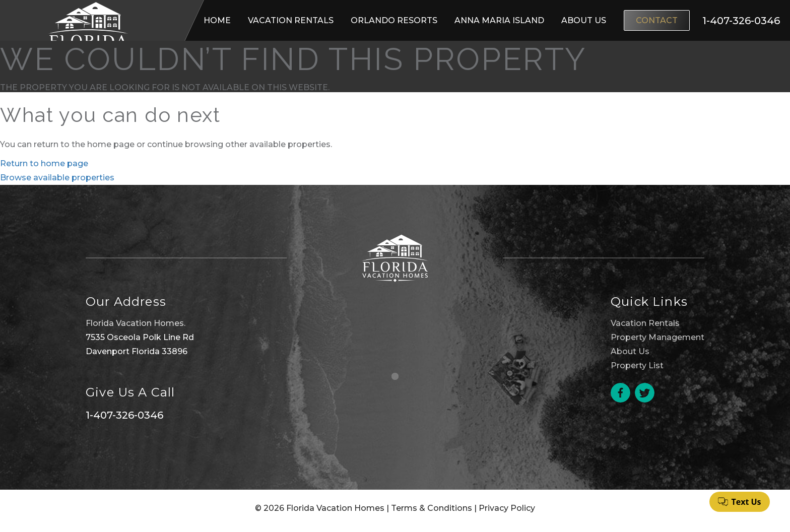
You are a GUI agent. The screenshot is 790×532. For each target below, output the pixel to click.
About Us (584, 20)
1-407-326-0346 (124, 415)
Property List (637, 365)
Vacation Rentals (291, 20)
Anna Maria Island (499, 20)
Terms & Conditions (432, 508)
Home (217, 20)
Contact (657, 20)
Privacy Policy (507, 508)
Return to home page (44, 163)
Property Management (657, 337)
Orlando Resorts (394, 20)
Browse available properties (57, 178)
